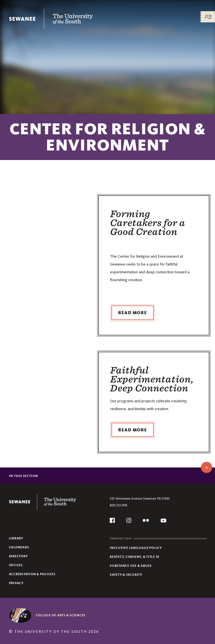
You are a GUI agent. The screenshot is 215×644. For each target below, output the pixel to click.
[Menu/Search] (208, 17)
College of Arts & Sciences (61, 615)
